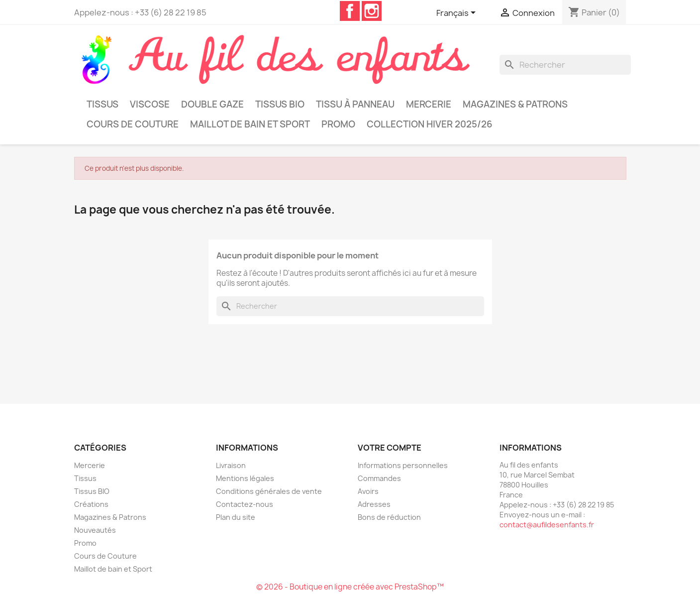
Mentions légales (245, 478)
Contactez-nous (245, 504)
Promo (338, 124)
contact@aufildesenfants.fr (547, 525)
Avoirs (368, 491)
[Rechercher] (565, 65)
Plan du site (236, 517)
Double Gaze (212, 104)
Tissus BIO (280, 104)
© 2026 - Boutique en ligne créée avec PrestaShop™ (350, 587)
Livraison (231, 465)
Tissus (102, 104)
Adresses (374, 504)
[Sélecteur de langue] (458, 13)
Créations (91, 504)
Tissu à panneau (355, 104)
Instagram (372, 11)
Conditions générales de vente (269, 491)
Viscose (150, 104)
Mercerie (429, 104)
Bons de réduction (389, 517)
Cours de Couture (133, 124)
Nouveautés (95, 530)
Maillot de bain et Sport (250, 124)
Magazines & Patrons (515, 104)
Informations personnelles (403, 465)
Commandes (379, 478)
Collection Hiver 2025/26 (430, 124)
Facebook (350, 11)
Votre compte (390, 448)
